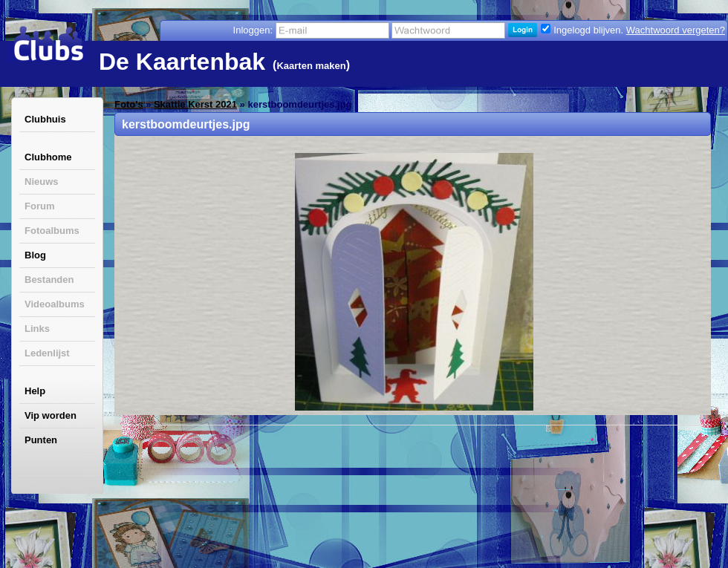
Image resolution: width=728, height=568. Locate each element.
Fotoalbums (52, 231)
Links (37, 329)
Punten (41, 440)
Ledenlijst (47, 353)
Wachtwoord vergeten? (676, 30)
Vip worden (51, 415)
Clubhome (48, 157)
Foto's (129, 104)
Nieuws (42, 182)
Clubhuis (45, 119)
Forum (39, 206)
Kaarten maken (311, 66)
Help (35, 391)
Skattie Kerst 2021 (195, 104)
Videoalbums (55, 304)
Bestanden (49, 280)
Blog (35, 255)
